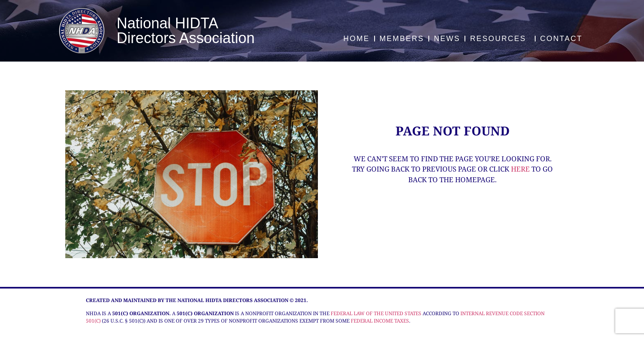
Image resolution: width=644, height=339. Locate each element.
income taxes (391, 321)
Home (356, 39)
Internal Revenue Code (492, 313)
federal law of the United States (376, 313)
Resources (500, 39)
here (520, 169)
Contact (561, 39)
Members (402, 39)
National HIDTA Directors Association (186, 31)
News (447, 39)
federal (362, 321)
